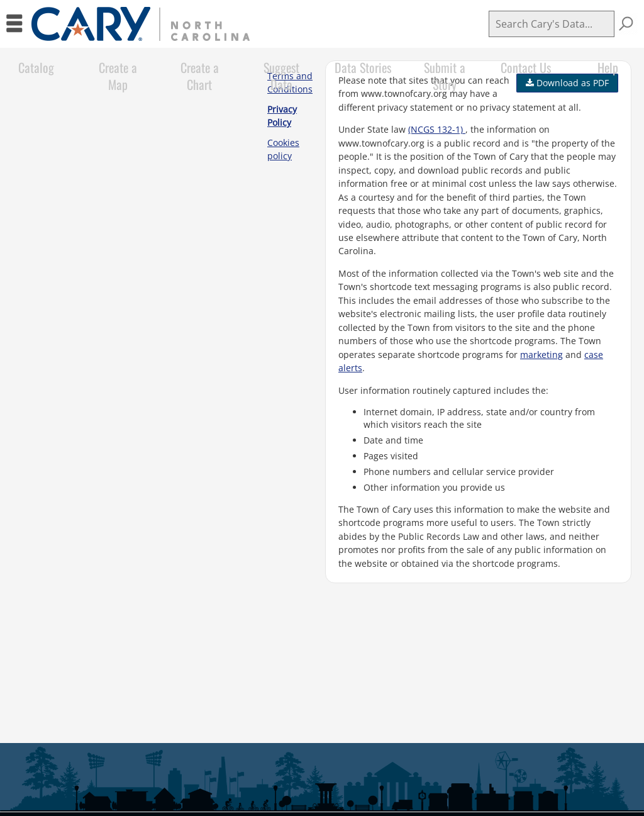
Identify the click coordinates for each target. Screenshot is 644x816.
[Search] (552, 24)
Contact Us (526, 67)
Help (608, 67)
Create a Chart (200, 76)
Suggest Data (281, 76)
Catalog (36, 67)
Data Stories (363, 67)
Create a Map (118, 76)
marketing (541, 355)
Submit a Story (445, 76)
